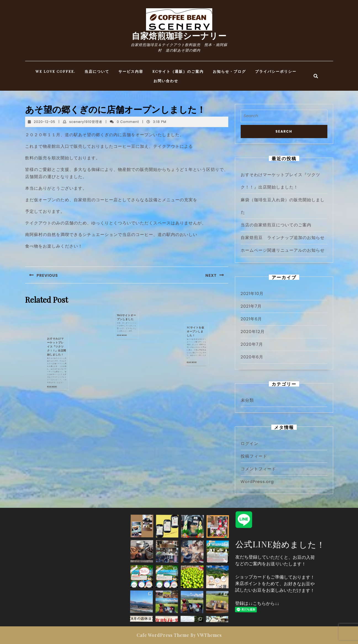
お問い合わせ (166, 81)
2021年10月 (252, 293)
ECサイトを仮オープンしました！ (196, 335)
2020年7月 (252, 344)
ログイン (250, 443)
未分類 (247, 400)
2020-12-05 (45, 122)
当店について (97, 71)
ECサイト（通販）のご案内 (178, 71)
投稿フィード (254, 456)
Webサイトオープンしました (127, 317)
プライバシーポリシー (276, 71)
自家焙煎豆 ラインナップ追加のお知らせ (283, 238)
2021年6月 (251, 319)
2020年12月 (253, 332)
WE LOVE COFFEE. (55, 71)
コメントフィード (258, 469)
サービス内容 (131, 71)
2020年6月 (252, 357)
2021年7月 (251, 306)
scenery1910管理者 (86, 122)
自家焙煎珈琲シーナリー (179, 36)
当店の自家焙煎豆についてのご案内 (276, 225)
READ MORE (55, 364)
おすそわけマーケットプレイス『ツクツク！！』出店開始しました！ (56, 352)
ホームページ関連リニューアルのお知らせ (283, 250)
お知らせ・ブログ (229, 71)
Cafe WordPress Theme (163, 635)
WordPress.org (257, 481)
